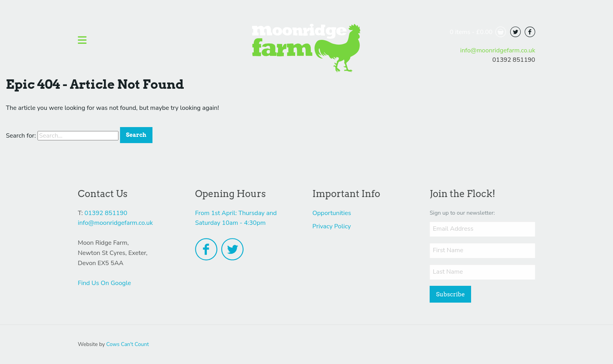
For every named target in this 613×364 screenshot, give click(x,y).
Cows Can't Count (128, 344)
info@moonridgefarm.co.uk (498, 50)
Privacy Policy (332, 226)
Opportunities (332, 213)
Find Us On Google (104, 283)
